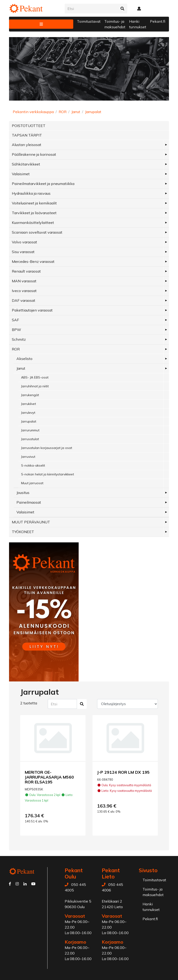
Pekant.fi (158, 21)
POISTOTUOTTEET (29, 126)
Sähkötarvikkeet (26, 164)
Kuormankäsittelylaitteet (33, 223)
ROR (63, 112)
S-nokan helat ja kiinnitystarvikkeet (48, 474)
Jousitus (23, 493)
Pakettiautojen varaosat (32, 310)
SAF (15, 320)
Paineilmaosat (29, 502)
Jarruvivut (28, 457)
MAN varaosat (24, 281)
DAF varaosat (24, 300)
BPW (16, 330)
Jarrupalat (93, 112)
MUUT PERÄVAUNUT (31, 522)
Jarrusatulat (30, 439)
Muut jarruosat (32, 483)
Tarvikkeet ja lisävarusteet (34, 213)
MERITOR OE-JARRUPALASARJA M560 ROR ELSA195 (49, 777)
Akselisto (24, 359)
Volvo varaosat (24, 242)
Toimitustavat (89, 21)
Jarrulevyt (28, 413)
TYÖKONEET (23, 532)
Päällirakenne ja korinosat (34, 154)
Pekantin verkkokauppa (33, 112)
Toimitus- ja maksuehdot (115, 24)
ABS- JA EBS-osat (35, 377)
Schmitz (19, 339)
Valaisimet (21, 174)
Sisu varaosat (23, 252)
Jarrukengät (30, 395)
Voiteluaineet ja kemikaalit (34, 203)
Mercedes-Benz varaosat (33, 261)
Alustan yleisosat (27, 145)
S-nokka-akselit (33, 465)
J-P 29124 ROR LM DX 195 (123, 772)
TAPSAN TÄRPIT (27, 135)
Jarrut (76, 112)
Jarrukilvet (29, 404)
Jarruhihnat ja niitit (35, 386)
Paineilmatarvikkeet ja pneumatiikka (43, 184)
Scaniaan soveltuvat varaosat (37, 232)
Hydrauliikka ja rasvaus (31, 193)
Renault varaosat (26, 271)
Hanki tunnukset (138, 24)
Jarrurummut (30, 430)
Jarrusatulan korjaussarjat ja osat (47, 448)
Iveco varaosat (24, 291)
